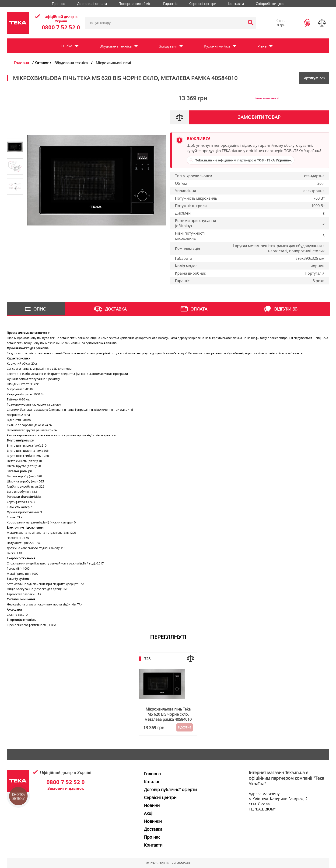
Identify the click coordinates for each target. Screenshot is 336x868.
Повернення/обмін (135, 3)
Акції (149, 813)
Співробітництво (270, 3)
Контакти (236, 3)
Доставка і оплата (92, 3)
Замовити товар (259, 117)
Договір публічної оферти (170, 789)
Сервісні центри (203, 3)
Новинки (153, 821)
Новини (152, 805)
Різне (262, 46)
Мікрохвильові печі (113, 63)
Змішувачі (168, 46)
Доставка (153, 829)
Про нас (59, 3)
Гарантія (170, 3)
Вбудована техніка (116, 46)
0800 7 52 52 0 (61, 27)
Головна (21, 63)
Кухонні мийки (217, 46)
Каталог (152, 782)
